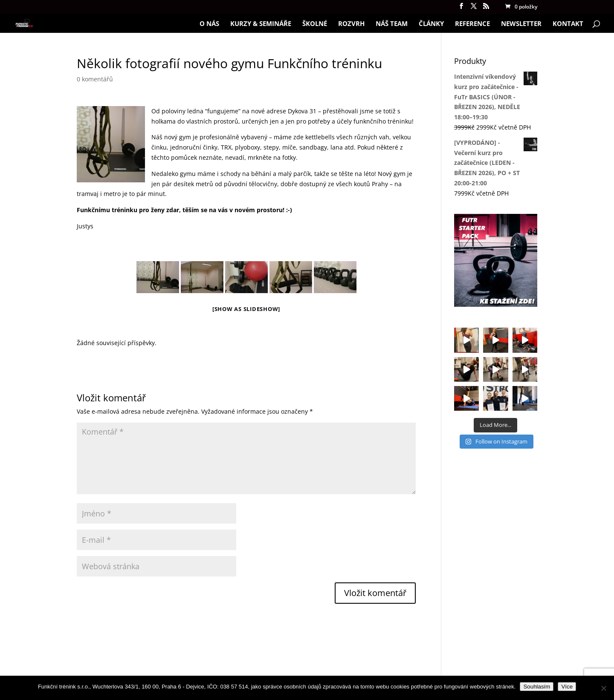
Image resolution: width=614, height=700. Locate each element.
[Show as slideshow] (246, 309)
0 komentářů (95, 79)
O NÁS (209, 24)
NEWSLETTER (521, 24)
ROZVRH (351, 24)
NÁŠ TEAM (392, 24)
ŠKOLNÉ (315, 24)
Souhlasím (537, 687)
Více (567, 687)
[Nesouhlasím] (603, 688)
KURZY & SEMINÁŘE (261, 24)
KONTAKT (568, 24)
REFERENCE (472, 24)
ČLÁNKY (431, 24)
